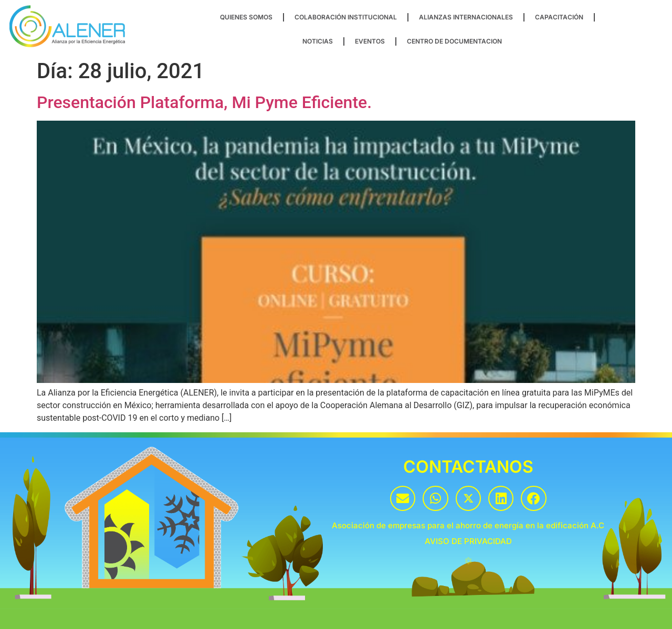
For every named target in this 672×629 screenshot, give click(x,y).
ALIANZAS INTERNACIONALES (466, 17)
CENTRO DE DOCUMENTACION (454, 41)
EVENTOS (370, 41)
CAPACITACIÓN (559, 17)
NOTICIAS (318, 41)
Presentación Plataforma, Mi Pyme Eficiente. (204, 102)
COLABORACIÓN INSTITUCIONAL (346, 17)
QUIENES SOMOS (246, 17)
